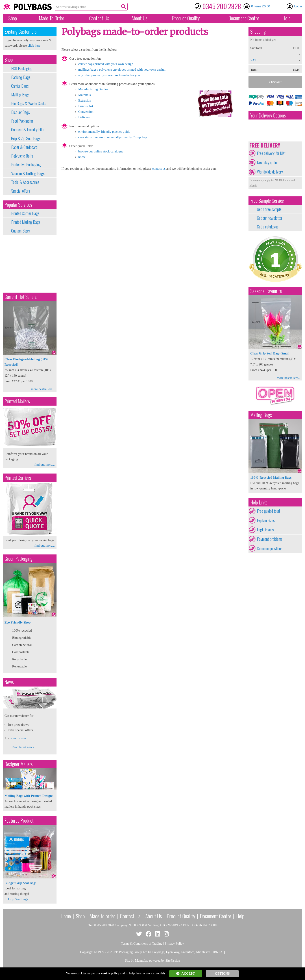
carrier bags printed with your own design (106, 64)
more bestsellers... (43, 389)
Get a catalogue (268, 227)
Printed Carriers (18, 478)
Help (286, 18)
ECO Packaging (22, 68)
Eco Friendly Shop (17, 622)
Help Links (259, 502)
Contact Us (99, 18)
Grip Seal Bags (18, 899)
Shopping (258, 32)
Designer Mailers (19, 764)
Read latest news (23, 747)
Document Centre (216, 916)
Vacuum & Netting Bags (28, 173)
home (82, 157)
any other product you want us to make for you (109, 75)
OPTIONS (222, 973)
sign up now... (20, 738)
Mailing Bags (20, 95)
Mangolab (142, 960)
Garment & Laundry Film (28, 130)
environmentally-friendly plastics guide (104, 132)
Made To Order (52, 18)
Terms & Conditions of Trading (142, 943)
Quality (186, 18)
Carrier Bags (20, 86)
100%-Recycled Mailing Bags (271, 478)
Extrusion (85, 100)
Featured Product (19, 820)
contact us (159, 169)
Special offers (21, 191)
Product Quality (181, 916)
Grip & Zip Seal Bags (26, 138)
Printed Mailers (17, 401)
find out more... (45, 465)
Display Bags (21, 112)
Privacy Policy (174, 943)
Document (244, 18)
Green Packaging (19, 559)
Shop (13, 18)
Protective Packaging (26, 165)
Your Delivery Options (268, 115)
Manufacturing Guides (93, 89)
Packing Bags (21, 77)
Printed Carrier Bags (25, 213)
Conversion (86, 112)
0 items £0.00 (261, 6)
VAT (253, 60)
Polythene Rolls (22, 156)
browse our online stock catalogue (101, 151)
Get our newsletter (270, 218)
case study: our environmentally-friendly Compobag (113, 137)
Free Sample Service (267, 201)
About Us (139, 18)
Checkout (275, 82)
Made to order (102, 916)
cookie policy (110, 973)
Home (66, 916)
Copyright (87, 952)
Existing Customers (21, 32)
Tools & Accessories (25, 182)
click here (34, 46)
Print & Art (86, 106)
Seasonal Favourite (266, 291)
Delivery (84, 117)
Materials (84, 95)
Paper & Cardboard (24, 147)
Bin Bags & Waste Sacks (29, 103)
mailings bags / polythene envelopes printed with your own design (122, 70)
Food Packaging (22, 121)
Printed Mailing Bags (26, 222)
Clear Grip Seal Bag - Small (270, 353)
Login (298, 6)
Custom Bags (21, 231)
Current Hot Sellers (21, 297)
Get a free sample (269, 209)
